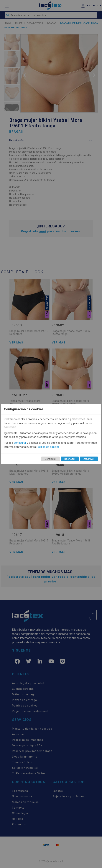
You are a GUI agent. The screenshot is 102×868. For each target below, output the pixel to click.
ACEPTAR (89, 459)
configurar (20, 443)
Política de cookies (48, 447)
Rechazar (70, 459)
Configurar (50, 459)
